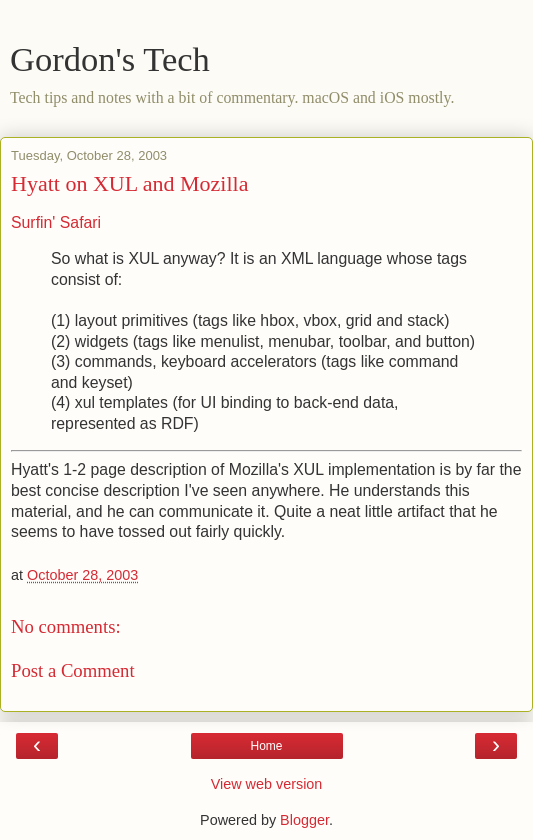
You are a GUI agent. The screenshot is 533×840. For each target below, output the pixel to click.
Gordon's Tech (110, 59)
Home (266, 746)
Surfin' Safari (56, 222)
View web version (267, 784)
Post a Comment (73, 670)
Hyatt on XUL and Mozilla (129, 183)
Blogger (304, 820)
